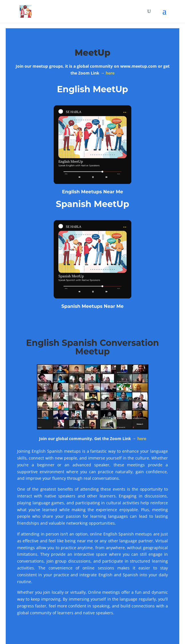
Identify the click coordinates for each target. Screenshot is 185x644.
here (110, 73)
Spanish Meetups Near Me (92, 306)
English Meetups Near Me (92, 192)
